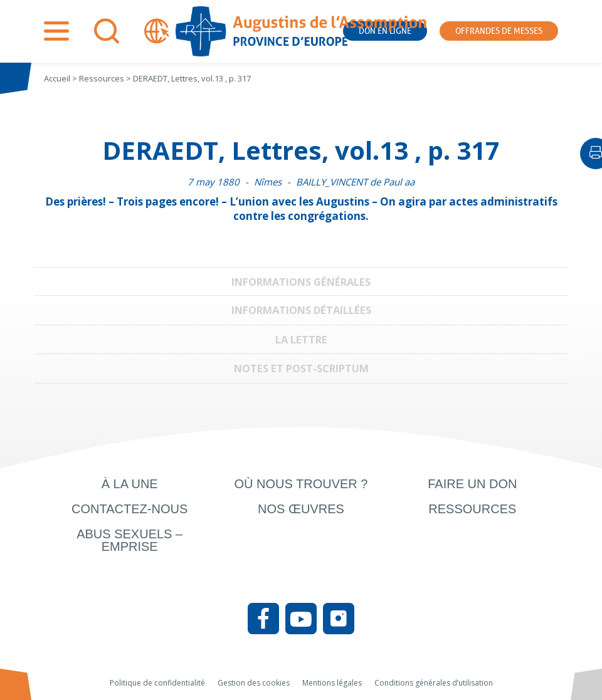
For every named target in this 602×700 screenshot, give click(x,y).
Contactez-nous (129, 509)
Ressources (472, 509)
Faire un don (472, 484)
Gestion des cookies (254, 683)
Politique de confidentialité (157, 683)
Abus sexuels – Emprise (129, 540)
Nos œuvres (301, 509)
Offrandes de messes (499, 31)
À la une (130, 484)
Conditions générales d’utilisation (434, 683)
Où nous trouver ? (301, 484)
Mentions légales (332, 683)
